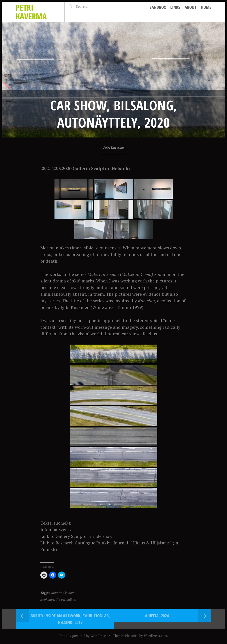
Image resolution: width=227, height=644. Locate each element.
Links (175, 7)
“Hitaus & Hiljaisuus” (152, 543)
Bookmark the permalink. (58, 599)
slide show (103, 536)
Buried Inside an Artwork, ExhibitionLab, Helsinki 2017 (70, 619)
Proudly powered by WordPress (83, 636)
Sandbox (158, 7)
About (191, 7)
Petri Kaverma (31, 12)
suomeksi (63, 523)
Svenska (67, 530)
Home (206, 7)
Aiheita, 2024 (157, 616)
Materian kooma (63, 593)
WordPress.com (155, 636)
